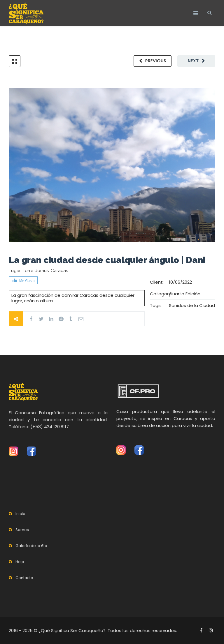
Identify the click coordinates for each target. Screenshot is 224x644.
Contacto (24, 578)
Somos (22, 530)
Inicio (20, 514)
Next (193, 61)
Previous (156, 61)
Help (20, 562)
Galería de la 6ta (31, 546)
